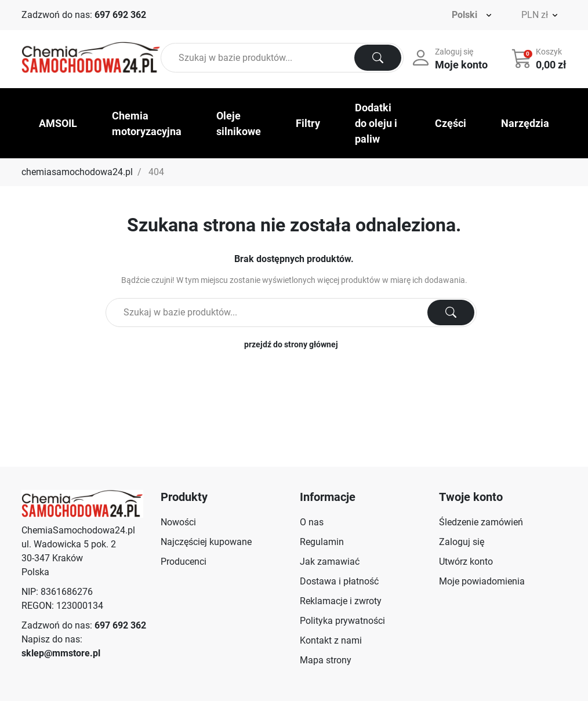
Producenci (184, 562)
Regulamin (322, 542)
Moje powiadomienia (482, 581)
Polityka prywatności (342, 621)
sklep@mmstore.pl (61, 653)
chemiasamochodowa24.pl (77, 172)
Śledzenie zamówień (481, 522)
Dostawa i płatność (339, 581)
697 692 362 (120, 15)
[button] (540, 58)
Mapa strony (326, 660)
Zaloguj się (462, 542)
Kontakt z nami (331, 640)
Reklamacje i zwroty (341, 601)
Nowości (178, 522)
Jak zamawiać (330, 562)
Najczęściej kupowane (206, 542)
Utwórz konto (466, 562)
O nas (312, 522)
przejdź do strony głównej (291, 344)
